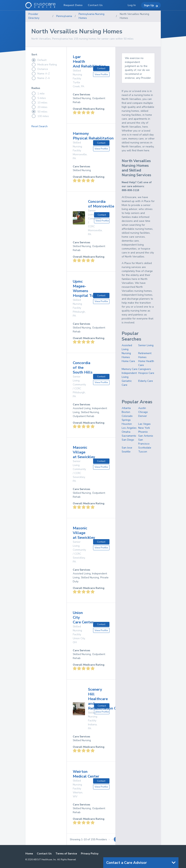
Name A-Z (41, 74)
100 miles (40, 116)
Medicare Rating (44, 65)
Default (39, 60)
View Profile (101, 74)
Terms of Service (66, 854)
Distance (40, 69)
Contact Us (44, 854)
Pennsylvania (64, 16)
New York (144, 428)
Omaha (126, 432)
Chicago (143, 412)
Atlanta (126, 408)
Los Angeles (129, 428)
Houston (127, 424)
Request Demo (73, 5)
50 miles (39, 112)
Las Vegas (144, 424)
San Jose (127, 448)
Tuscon (143, 452)
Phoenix (143, 432)
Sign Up (151, 5)
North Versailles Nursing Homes (134, 16)
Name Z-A (41, 78)
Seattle (126, 452)
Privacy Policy (90, 854)
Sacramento (129, 436)
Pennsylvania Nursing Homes (91, 16)
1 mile (38, 93)
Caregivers (145, 369)
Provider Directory (34, 16)
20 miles (39, 107)
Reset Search (39, 126)
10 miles (39, 103)
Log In (132, 5)
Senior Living (146, 345)
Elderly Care (146, 381)
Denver (143, 416)
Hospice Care (146, 373)
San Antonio (146, 436)
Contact (101, 68)
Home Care (128, 361)
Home (29, 854)
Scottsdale (145, 448)
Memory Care (130, 369)
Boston (126, 412)
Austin (142, 408)
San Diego (128, 440)
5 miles (39, 98)
